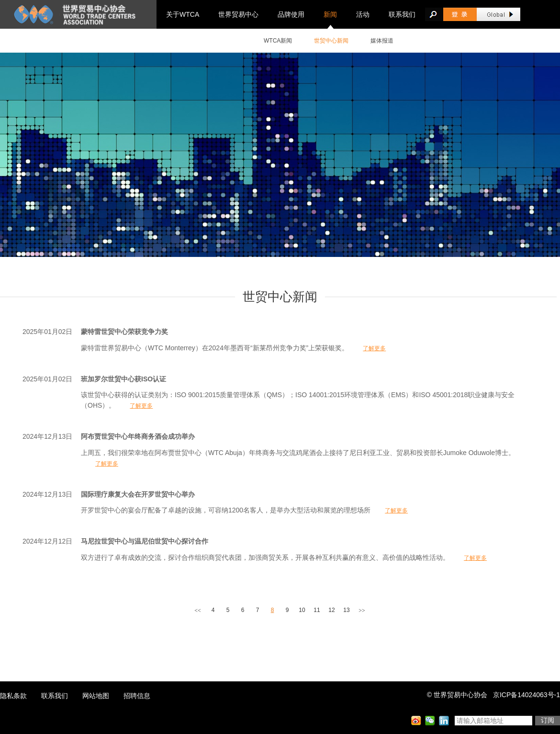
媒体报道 (382, 41)
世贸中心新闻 (331, 41)
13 (346, 610)
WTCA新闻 (278, 41)
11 (317, 610)
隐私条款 (13, 696)
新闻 (330, 14)
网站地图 (96, 696)
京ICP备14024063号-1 (526, 695)
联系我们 (402, 14)
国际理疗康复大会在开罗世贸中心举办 (138, 494)
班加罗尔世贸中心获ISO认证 (123, 379)
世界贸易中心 (238, 14)
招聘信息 (137, 696)
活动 (363, 14)
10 (302, 610)
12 (331, 610)
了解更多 (374, 348)
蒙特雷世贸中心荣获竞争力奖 (124, 332)
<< (198, 611)
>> (362, 611)
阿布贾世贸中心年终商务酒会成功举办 (138, 436)
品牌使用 (291, 14)
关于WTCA (183, 14)
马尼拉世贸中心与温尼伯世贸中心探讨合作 (145, 541)
